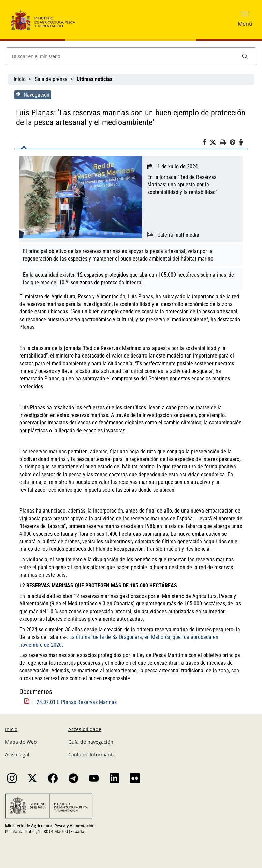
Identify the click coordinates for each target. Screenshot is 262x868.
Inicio (20, 79)
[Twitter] (216, 143)
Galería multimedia (178, 235)
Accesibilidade (85, 729)
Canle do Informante (92, 754)
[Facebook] (207, 143)
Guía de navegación (91, 742)
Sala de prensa (51, 79)
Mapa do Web (21, 742)
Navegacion (32, 95)
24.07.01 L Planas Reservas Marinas (76, 702)
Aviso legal (17, 754)
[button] (245, 16)
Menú (245, 24)
